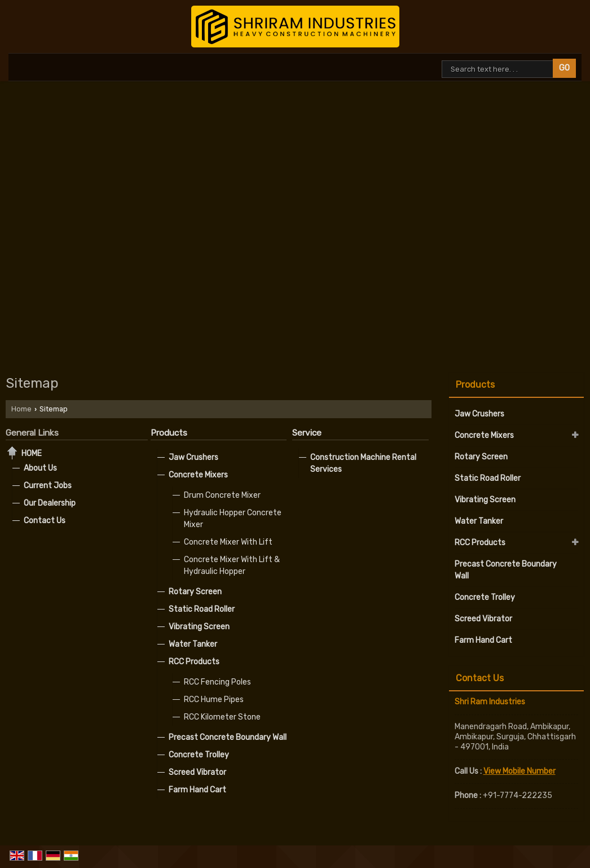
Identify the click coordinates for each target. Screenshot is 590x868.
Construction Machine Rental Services (363, 463)
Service (307, 433)
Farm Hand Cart (197, 790)
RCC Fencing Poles (217, 682)
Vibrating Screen (199, 627)
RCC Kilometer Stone (222, 717)
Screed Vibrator (197, 772)
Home (21, 409)
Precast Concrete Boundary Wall (228, 737)
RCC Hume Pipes (214, 700)
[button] (519, 771)
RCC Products (194, 662)
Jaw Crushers (193, 457)
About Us (40, 468)
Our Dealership (50, 503)
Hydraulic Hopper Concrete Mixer (233, 519)
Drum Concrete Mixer (222, 495)
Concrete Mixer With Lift (228, 542)
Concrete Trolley (199, 755)
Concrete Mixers (198, 475)
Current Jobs (48, 486)
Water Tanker (193, 644)
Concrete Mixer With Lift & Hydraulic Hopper (232, 565)
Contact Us (45, 521)
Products (169, 433)
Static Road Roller (202, 609)
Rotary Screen (195, 592)
